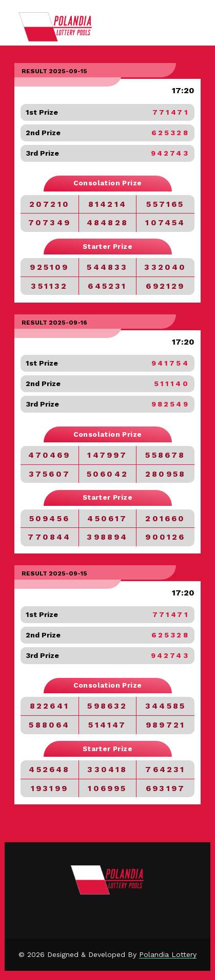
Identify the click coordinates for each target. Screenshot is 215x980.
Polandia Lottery (168, 954)
